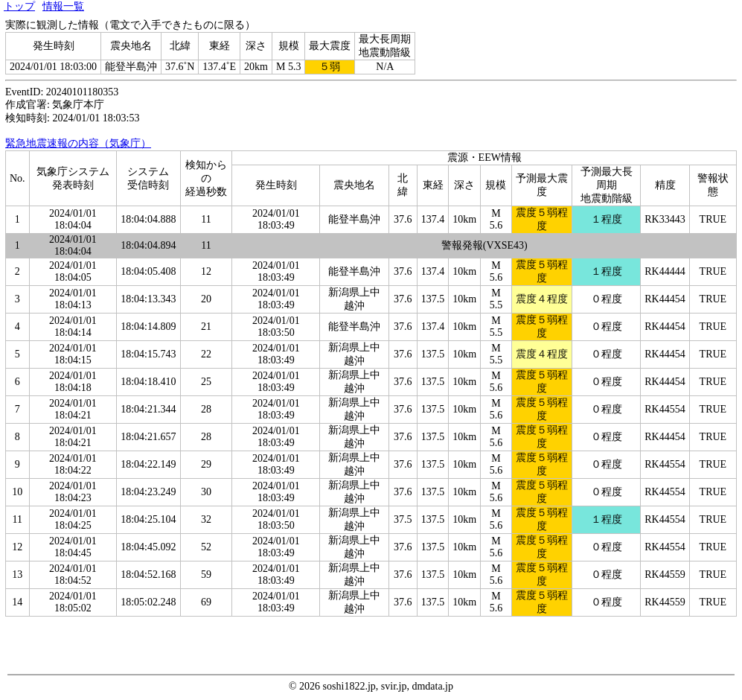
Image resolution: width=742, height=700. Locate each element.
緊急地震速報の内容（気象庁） (78, 143)
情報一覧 (63, 6)
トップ (19, 6)
